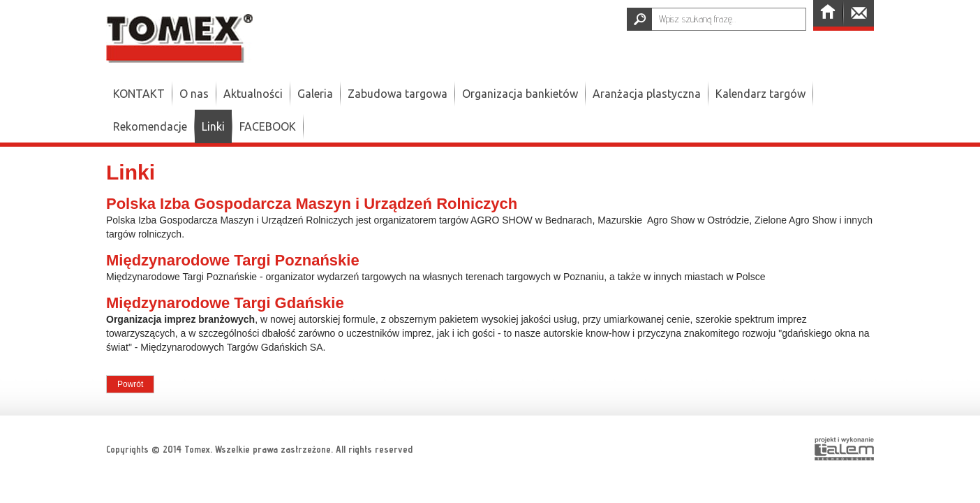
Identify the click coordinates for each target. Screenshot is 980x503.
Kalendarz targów (760, 94)
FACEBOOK (268, 126)
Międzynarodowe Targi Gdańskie (225, 303)
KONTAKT (139, 94)
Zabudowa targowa (398, 94)
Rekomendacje (150, 126)
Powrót (130, 384)
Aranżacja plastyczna (647, 94)
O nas (194, 94)
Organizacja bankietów (520, 94)
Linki (213, 126)
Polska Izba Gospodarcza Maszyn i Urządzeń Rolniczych (312, 204)
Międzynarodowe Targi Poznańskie (233, 260)
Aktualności (253, 94)
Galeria (315, 94)
